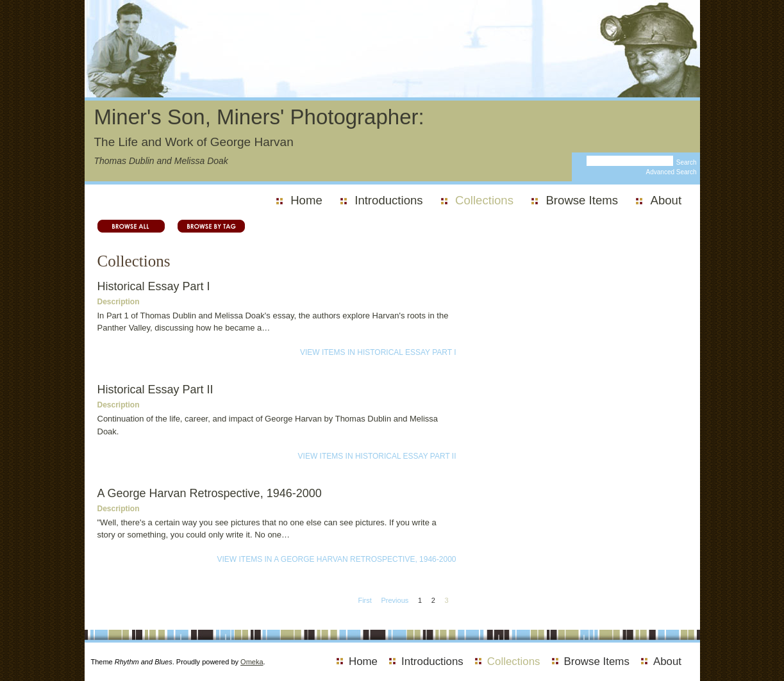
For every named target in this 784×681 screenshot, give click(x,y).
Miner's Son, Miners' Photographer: (259, 117)
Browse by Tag (205, 226)
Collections (484, 200)
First (364, 600)
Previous (395, 600)
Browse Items (582, 200)
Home (306, 200)
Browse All (131, 226)
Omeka (252, 662)
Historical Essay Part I (154, 286)
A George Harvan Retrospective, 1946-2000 (210, 493)
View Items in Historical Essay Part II (377, 456)
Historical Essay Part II (155, 390)
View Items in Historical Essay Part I (378, 352)
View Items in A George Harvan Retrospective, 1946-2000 (336, 559)
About (666, 200)
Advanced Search (671, 172)
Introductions (388, 200)
